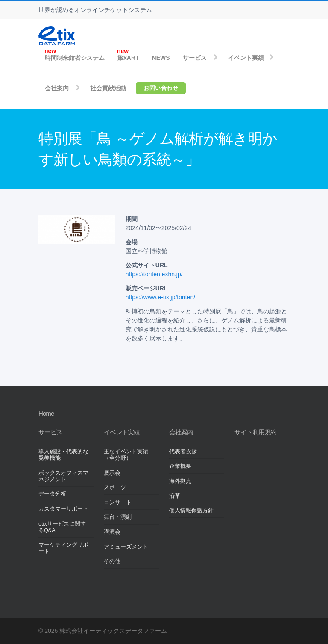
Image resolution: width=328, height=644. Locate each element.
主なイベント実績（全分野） (126, 455)
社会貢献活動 (108, 88)
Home (46, 413)
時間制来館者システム (75, 58)
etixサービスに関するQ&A (62, 527)
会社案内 (57, 88)
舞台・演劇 (118, 517)
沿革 (175, 496)
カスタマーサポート (63, 509)
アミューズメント (126, 547)
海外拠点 (180, 481)
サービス (195, 58)
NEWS (161, 58)
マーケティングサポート (63, 548)
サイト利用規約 (255, 432)
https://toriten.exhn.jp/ (154, 274)
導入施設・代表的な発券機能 (63, 455)
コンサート (118, 502)
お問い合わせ (161, 88)
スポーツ (115, 487)
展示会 (112, 473)
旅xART (128, 58)
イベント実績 (246, 58)
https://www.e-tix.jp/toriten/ (160, 297)
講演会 (112, 532)
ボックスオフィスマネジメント (63, 476)
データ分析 (52, 494)
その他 (112, 561)
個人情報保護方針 (191, 511)
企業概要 (180, 466)
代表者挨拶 (183, 452)
